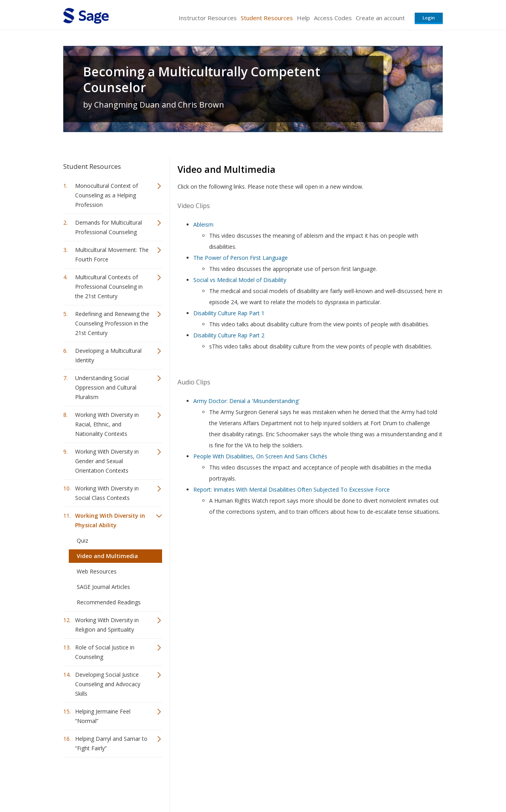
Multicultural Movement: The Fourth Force (112, 255)
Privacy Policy (391, 783)
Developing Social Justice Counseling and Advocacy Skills (108, 684)
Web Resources (97, 571)
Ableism (203, 224)
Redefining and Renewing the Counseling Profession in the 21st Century (112, 323)
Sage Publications (108, 783)
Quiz (82, 540)
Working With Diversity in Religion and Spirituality (107, 625)
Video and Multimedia (107, 556)
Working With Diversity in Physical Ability (110, 520)
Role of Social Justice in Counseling (105, 652)
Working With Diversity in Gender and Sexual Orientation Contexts (107, 461)
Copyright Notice (346, 783)
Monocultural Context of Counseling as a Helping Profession (107, 195)
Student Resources (267, 18)
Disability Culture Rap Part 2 (229, 335)
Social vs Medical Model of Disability (240, 280)
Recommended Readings (109, 602)
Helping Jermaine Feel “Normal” (103, 716)
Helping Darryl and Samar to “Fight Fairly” (111, 743)
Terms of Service (298, 783)
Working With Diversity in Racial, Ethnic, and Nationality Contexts (107, 424)
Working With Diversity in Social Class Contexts (107, 493)
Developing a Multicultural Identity (108, 355)
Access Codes (333, 18)
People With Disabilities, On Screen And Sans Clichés (260, 456)
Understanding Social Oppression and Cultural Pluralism (106, 387)
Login (429, 18)
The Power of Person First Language (241, 258)
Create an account (380, 18)
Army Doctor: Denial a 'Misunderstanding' (246, 401)
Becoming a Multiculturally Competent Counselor (202, 79)
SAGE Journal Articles (103, 587)
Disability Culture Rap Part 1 (229, 313)
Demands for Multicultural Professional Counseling (109, 227)
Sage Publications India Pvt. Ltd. (178, 783)
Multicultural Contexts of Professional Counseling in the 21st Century (109, 287)
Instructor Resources (208, 18)
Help (303, 18)
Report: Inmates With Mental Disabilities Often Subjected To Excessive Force (292, 489)
